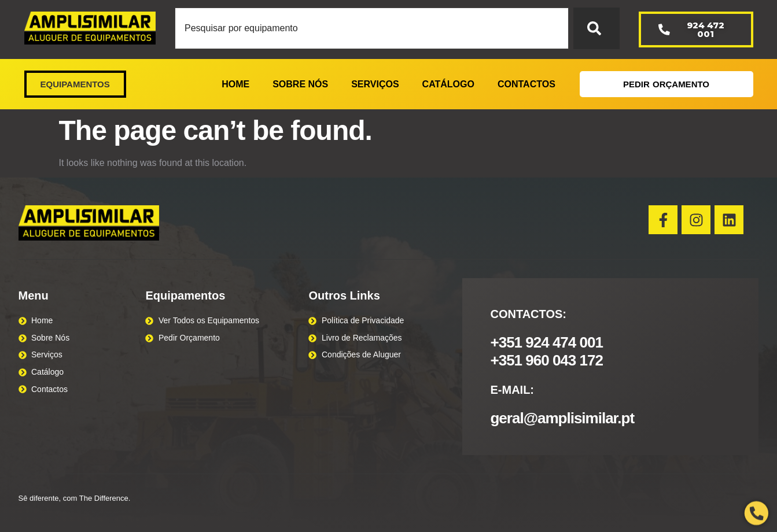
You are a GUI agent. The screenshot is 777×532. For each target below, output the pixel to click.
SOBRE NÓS (300, 84)
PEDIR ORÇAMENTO (666, 84)
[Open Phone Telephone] (756, 513)
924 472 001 (691, 29)
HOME (235, 84)
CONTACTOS (526, 84)
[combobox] (372, 28)
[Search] (596, 28)
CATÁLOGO (448, 84)
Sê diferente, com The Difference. (75, 498)
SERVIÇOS (375, 84)
